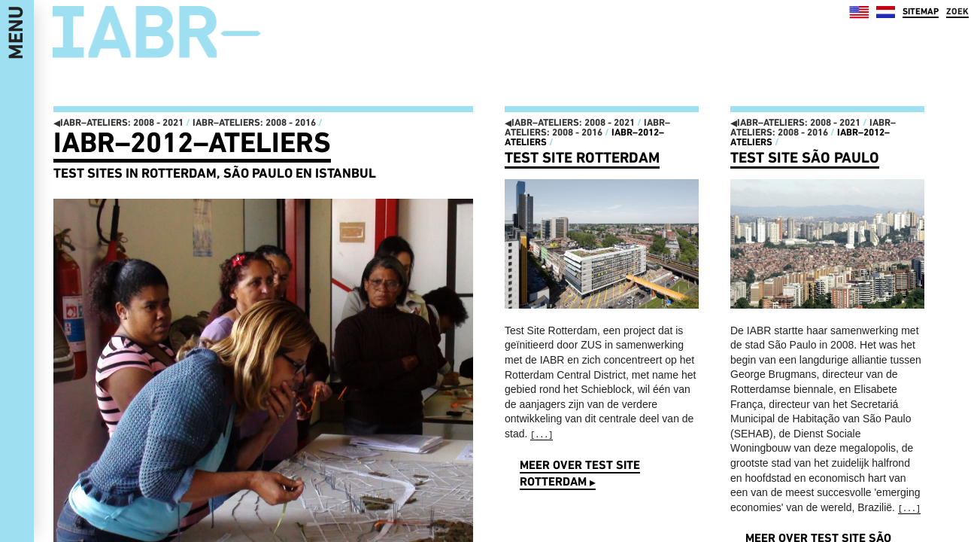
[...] (542, 435)
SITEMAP (921, 11)
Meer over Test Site (580, 473)
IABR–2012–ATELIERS (192, 142)
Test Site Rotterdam (582, 157)
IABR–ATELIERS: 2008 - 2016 (254, 122)
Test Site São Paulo (805, 157)
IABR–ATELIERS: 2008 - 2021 (118, 122)
